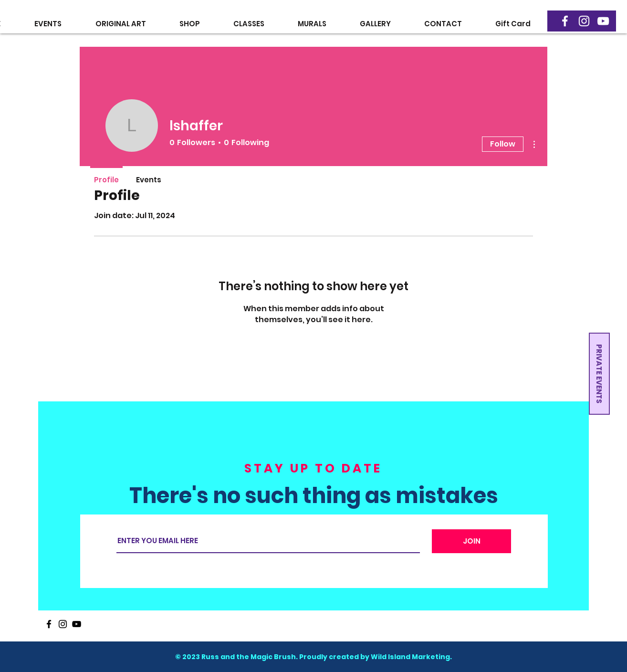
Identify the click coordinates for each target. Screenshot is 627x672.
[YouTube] (603, 21)
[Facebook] (565, 21)
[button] (573, 22)
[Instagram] (584, 21)
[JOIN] (471, 541)
